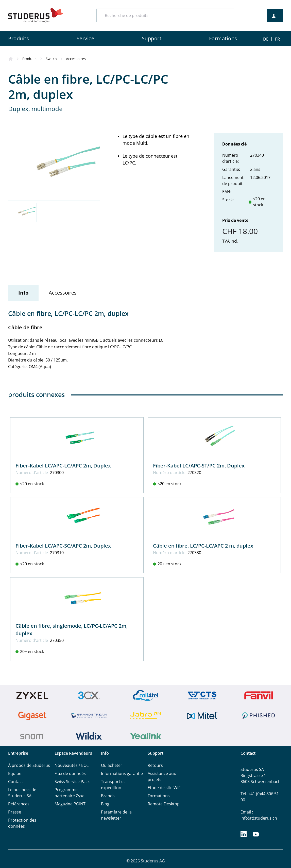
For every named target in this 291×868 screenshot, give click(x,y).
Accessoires (76, 59)
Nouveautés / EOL (72, 765)
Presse (15, 812)
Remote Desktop (164, 804)
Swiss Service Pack (72, 782)
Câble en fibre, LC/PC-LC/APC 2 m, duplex (203, 546)
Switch (51, 59)
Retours (155, 765)
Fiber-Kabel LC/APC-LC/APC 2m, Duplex (63, 466)
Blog (105, 804)
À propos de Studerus (29, 765)
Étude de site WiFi (165, 788)
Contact (16, 782)
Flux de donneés (70, 773)
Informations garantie (122, 773)
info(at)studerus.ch (259, 818)
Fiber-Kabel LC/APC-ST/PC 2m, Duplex (199, 466)
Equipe (15, 773)
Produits (29, 59)
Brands (108, 796)
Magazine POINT (70, 804)
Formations (159, 796)
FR (277, 39)
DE (266, 39)
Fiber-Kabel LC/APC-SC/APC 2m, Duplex (63, 546)
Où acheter (112, 765)
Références (19, 804)
